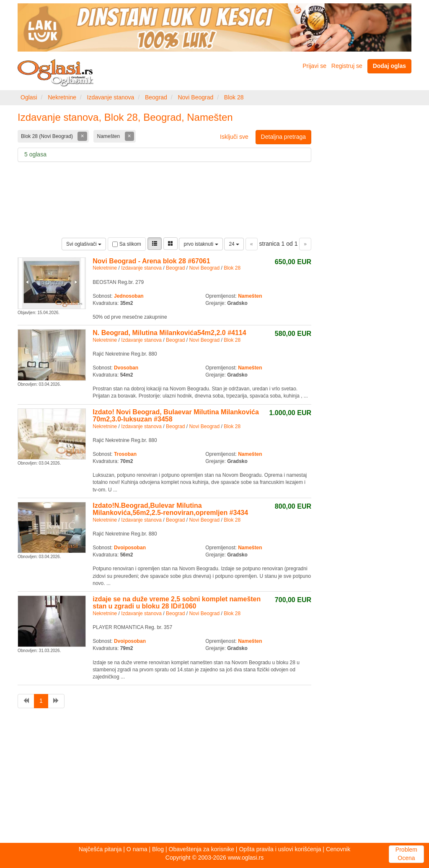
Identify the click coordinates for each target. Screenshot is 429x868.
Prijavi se (314, 66)
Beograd (156, 97)
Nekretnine (62, 97)
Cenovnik (338, 849)
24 (234, 244)
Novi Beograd (195, 97)
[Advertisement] (214, 778)
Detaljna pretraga (283, 137)
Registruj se (347, 66)
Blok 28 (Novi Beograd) (48, 136)
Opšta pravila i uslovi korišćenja (280, 849)
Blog (158, 849)
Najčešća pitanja (100, 849)
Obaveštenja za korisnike (202, 849)
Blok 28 (234, 97)
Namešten (109, 136)
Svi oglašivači (84, 244)
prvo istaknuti (201, 244)
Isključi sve (234, 137)
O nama (137, 849)
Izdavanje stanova (111, 97)
